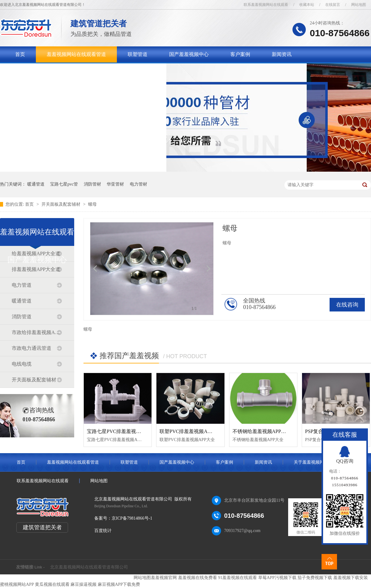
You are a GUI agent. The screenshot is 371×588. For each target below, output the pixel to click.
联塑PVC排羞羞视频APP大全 (191, 431)
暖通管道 (36, 184)
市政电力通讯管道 (32, 348)
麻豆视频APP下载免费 (119, 584)
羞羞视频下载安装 (351, 578)
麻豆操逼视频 (83, 584)
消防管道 (22, 317)
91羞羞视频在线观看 (237, 578)
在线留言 (333, 5)
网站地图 (359, 5)
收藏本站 (307, 5)
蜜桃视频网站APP (17, 584)
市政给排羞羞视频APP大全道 (37, 332)
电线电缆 (22, 364)
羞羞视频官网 (164, 578)
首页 (20, 54)
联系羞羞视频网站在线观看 (266, 5)
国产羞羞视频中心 (189, 54)
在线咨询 (347, 305)
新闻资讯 (282, 54)
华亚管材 (115, 184)
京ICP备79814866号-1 (132, 518)
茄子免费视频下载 (315, 578)
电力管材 (139, 184)
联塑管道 (138, 54)
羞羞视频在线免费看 (198, 578)
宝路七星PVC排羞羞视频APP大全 (123, 431)
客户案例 (240, 54)
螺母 (92, 204)
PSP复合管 (317, 431)
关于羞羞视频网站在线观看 (45, 70)
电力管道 (22, 285)
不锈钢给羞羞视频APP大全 (262, 431)
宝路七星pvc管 (64, 184)
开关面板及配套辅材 (62, 204)
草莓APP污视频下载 (277, 578)
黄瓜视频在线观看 (52, 584)
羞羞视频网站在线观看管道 (76, 54)
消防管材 (92, 184)
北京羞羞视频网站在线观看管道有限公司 (89, 567)
